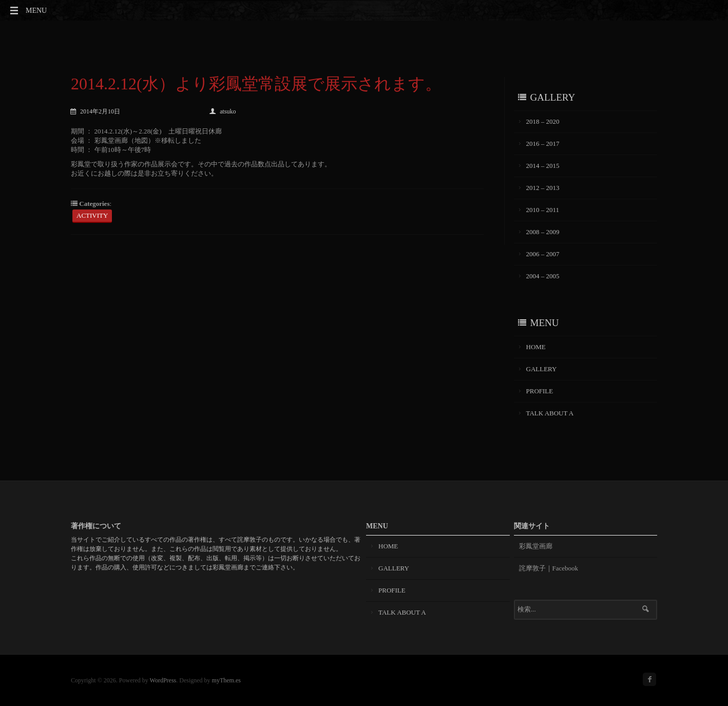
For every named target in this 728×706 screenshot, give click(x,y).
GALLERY (542, 369)
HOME (536, 347)
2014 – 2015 (543, 166)
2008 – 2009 (543, 232)
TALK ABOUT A (550, 413)
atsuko (223, 111)
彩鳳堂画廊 (536, 546)
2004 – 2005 (543, 276)
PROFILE (540, 391)
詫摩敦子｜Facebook (549, 568)
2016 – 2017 (543, 144)
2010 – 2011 (543, 210)
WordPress (163, 680)
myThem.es (226, 680)
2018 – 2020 (543, 121)
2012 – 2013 (543, 188)
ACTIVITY (92, 215)
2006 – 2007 (543, 254)
